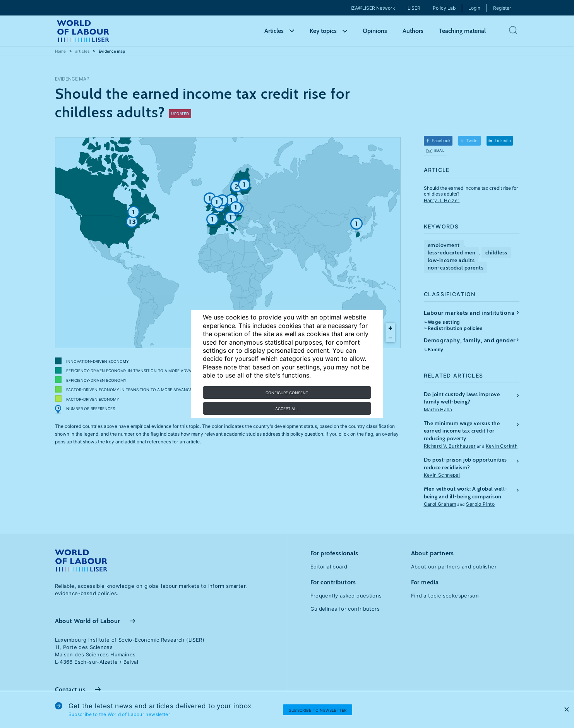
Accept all (287, 409)
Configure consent (287, 393)
